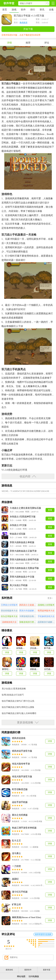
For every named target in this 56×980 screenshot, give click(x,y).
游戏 (14, 10)
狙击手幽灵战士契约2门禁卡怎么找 (18, 701)
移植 (49, 84)
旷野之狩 (16, 905)
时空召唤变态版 (20, 789)
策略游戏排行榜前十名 (28, 622)
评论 (47, 43)
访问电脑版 (34, 976)
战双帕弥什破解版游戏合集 (46, 622)
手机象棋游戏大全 (46, 616)
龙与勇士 (16, 853)
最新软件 (28, 970)
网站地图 (21, 976)
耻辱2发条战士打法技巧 (13, 695)
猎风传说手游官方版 (22, 751)
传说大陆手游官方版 (22, 777)
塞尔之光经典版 (20, 815)
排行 (33, 10)
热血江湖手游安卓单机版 (24, 828)
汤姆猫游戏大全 (9, 622)
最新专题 (47, 970)
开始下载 (28, 29)
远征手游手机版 (20, 802)
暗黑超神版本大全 (46, 611)
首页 (5, 10)
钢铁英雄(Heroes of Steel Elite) (27, 917)
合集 (51, 10)
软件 (23, 10)
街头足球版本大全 (9, 616)
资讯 (42, 10)
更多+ (50, 598)
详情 (9, 43)
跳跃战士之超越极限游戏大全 (28, 605)
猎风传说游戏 (19, 738)
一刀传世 (16, 866)
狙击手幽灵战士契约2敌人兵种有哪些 (19, 713)
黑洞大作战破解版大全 (28, 611)
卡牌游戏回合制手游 (28, 616)
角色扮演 (23, 23)
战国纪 (15, 879)
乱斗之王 (16, 841)
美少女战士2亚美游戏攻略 (14, 689)
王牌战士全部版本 (9, 605)
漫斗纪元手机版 (20, 892)
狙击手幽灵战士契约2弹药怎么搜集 (18, 707)
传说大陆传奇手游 (21, 764)
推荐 (28, 43)
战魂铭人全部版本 (46, 605)
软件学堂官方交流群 (43, 934)
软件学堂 (9, 3)
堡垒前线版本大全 (9, 611)
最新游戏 (9, 970)
